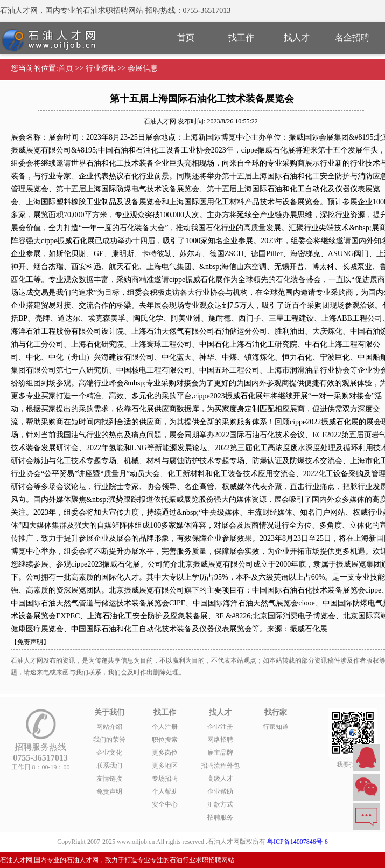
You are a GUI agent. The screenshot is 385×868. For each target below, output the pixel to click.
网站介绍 (109, 727)
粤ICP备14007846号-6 (297, 842)
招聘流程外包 (220, 766)
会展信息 (143, 68)
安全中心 (165, 804)
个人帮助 (165, 791)
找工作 (241, 37)
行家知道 (276, 727)
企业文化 (109, 753)
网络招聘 (220, 740)
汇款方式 (220, 804)
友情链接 (109, 779)
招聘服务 (220, 817)
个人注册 (165, 727)
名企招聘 (352, 37)
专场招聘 (165, 779)
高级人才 (220, 779)
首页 (186, 37)
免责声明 (109, 791)
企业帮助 (220, 791)
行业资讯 (101, 68)
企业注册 (220, 727)
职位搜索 (165, 740)
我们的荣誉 (109, 740)
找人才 (297, 37)
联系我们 (109, 766)
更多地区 (165, 766)
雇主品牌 (220, 753)
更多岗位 (165, 753)
